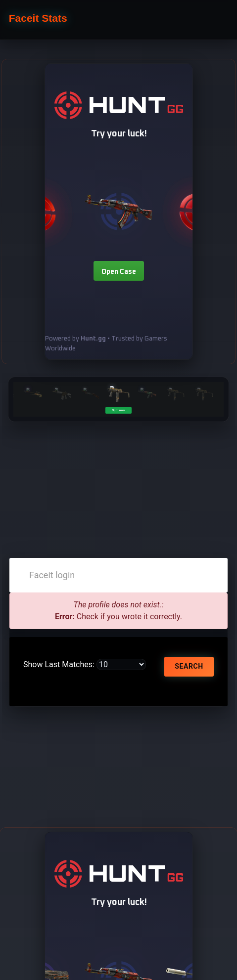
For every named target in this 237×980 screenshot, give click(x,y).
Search (189, 666)
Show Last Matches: (59, 664)
